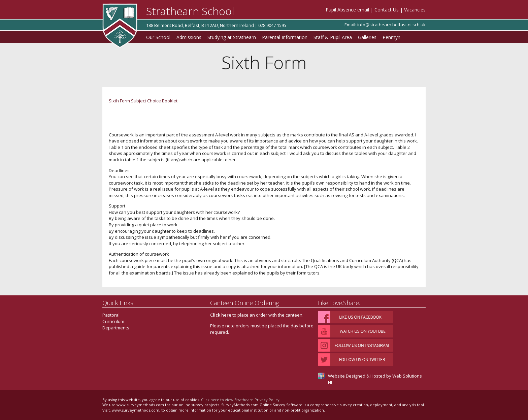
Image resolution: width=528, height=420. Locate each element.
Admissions (189, 37)
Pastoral (111, 315)
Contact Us (387, 10)
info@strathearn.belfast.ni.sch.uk (391, 25)
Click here (221, 315)
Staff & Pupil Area (333, 37)
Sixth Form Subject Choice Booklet (143, 101)
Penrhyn (391, 37)
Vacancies (415, 10)
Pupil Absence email (347, 10)
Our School (158, 37)
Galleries (367, 37)
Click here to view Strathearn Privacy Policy (240, 400)
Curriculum (113, 321)
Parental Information (285, 37)
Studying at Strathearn (232, 37)
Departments (116, 328)
